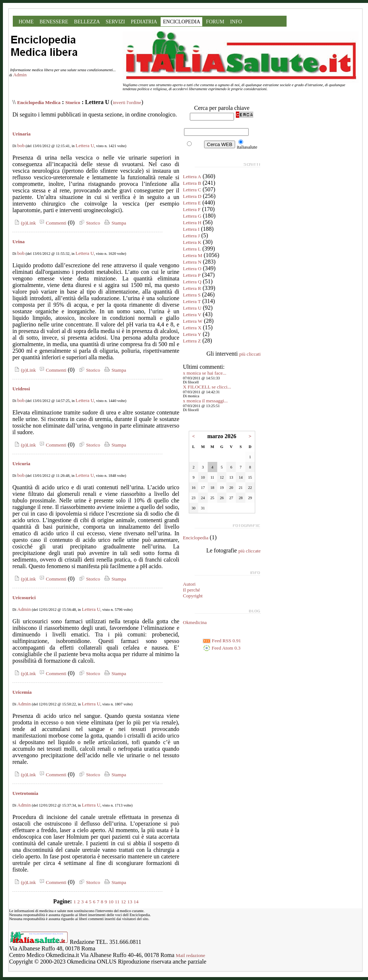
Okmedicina (195, 622)
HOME (26, 22)
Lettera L (192, 249)
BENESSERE (54, 22)
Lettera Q (192, 282)
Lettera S (192, 295)
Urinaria (22, 134)
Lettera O (192, 269)
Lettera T (192, 301)
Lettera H (192, 223)
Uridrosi (21, 389)
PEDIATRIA (144, 22)
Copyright (193, 596)
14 (136, 902)
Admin (20, 75)
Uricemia (22, 692)
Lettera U (85, 146)
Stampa (114, 223)
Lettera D (192, 196)
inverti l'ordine (127, 102)
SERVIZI (116, 22)
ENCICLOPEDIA (181, 22)
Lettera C (192, 190)
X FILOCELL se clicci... (207, 387)
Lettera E (192, 203)
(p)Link (24, 223)
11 (117, 902)
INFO (236, 22)
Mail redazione (191, 955)
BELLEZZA (87, 22)
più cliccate (250, 551)
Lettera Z (192, 341)
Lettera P (192, 275)
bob (21, 146)
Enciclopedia (196, 538)
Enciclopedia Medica (39, 102)
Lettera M (193, 255)
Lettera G (192, 216)
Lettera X (192, 328)
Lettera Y (192, 334)
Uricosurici (24, 598)
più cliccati (250, 354)
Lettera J (191, 236)
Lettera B (192, 183)
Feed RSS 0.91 (222, 641)
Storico (73, 102)
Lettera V (192, 315)
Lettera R (192, 288)
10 (111, 902)
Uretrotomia (25, 793)
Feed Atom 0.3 (222, 648)
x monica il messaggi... (205, 401)
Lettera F (192, 209)
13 (130, 902)
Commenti (52, 223)
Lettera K (192, 242)
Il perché (191, 590)
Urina (18, 242)
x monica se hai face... (205, 373)
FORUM (215, 22)
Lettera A (192, 177)
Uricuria (21, 464)
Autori (189, 584)
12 (123, 902)
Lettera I (191, 229)
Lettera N (192, 262)
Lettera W (193, 321)
